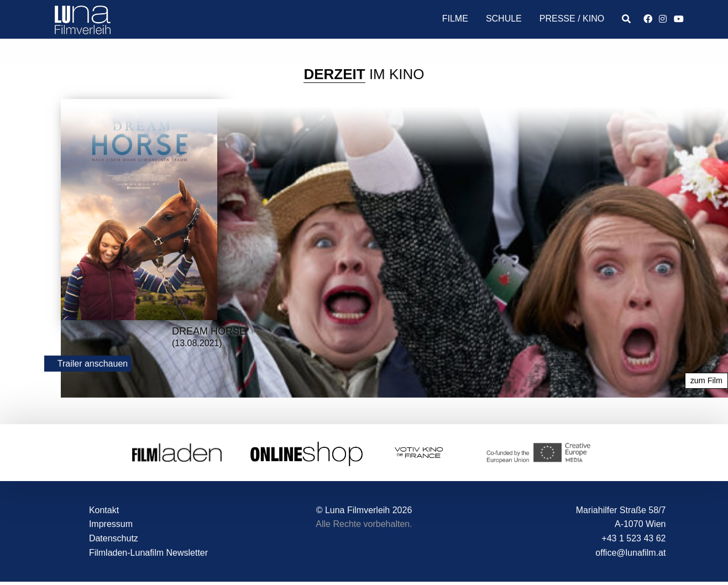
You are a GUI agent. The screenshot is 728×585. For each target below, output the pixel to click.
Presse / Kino (572, 19)
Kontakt (104, 510)
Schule (504, 19)
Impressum (111, 524)
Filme (455, 19)
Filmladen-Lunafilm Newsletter (148, 553)
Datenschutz (114, 539)
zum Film (706, 381)
